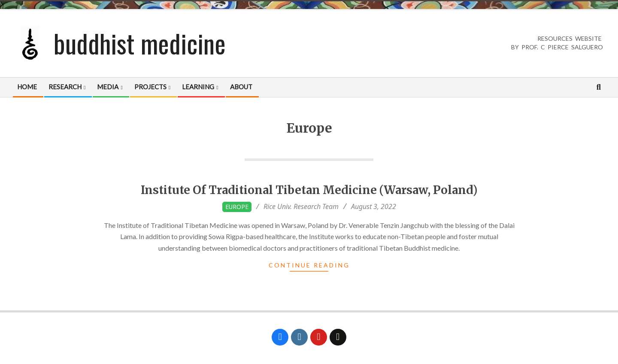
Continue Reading (309, 265)
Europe (237, 207)
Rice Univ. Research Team (301, 206)
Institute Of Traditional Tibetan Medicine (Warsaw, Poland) (309, 190)
